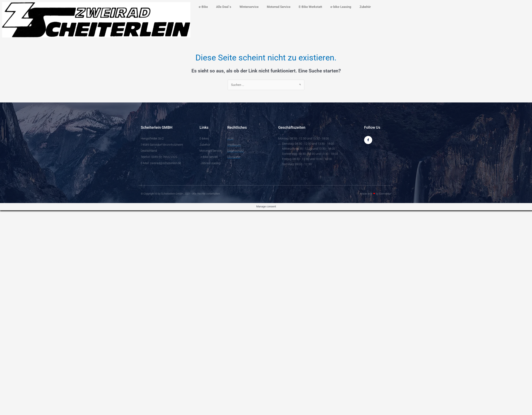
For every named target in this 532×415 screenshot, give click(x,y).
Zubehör (365, 7)
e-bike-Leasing (341, 7)
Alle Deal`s (224, 7)
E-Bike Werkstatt (310, 7)
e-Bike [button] (203, 7)
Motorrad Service (279, 7)
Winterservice (249, 7)
